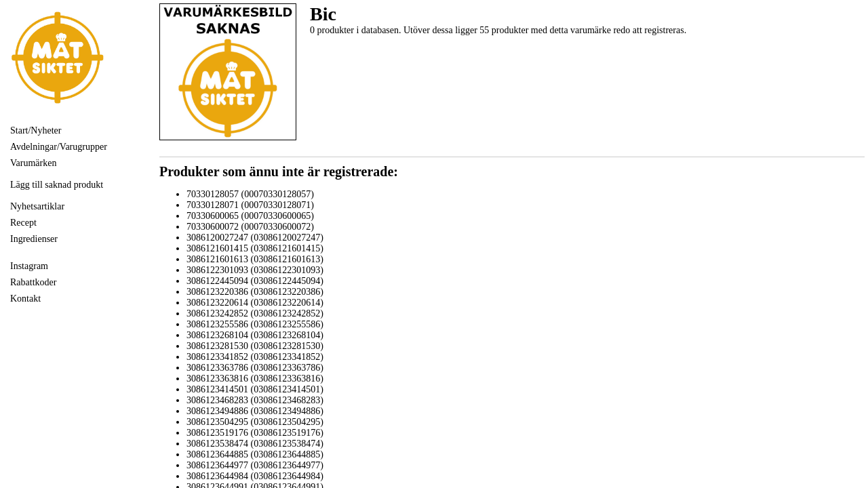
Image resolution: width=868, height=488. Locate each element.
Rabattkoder (33, 282)
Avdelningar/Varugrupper (59, 147)
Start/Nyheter (36, 130)
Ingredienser (34, 239)
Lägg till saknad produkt (57, 185)
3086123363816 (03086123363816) (255, 379)
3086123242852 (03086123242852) (255, 313)
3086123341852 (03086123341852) (255, 357)
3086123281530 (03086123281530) (255, 346)
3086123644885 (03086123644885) (255, 454)
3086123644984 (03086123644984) (255, 476)
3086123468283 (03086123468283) (255, 400)
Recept (23, 223)
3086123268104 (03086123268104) (255, 335)
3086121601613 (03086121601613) (255, 259)
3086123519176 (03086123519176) (255, 433)
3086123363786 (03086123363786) (255, 368)
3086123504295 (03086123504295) (255, 422)
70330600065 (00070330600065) (250, 216)
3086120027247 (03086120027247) (255, 238)
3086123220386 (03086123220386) (255, 292)
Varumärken (33, 163)
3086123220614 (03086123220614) (255, 303)
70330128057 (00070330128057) (250, 194)
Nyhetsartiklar (37, 206)
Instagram (29, 266)
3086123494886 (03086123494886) (255, 411)
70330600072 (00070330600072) (250, 227)
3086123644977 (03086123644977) (255, 465)
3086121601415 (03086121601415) (255, 248)
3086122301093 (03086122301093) (255, 270)
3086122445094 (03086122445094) (255, 281)
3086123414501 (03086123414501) (255, 389)
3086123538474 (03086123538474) (255, 444)
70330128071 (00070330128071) (250, 205)
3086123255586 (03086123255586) (255, 324)
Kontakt (25, 299)
